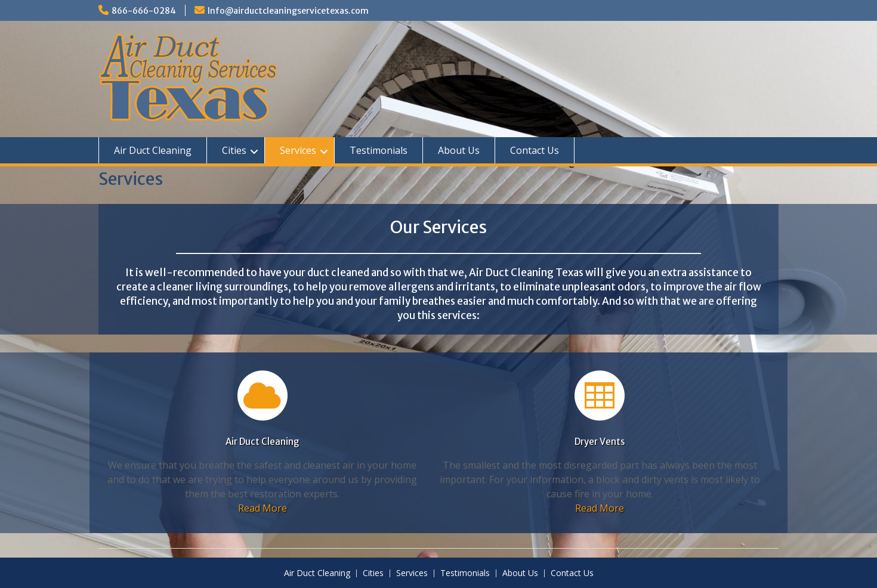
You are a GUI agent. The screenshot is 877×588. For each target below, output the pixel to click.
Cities (234, 150)
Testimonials (379, 150)
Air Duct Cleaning (153, 150)
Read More (263, 508)
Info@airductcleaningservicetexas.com (288, 11)
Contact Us (535, 150)
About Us (459, 150)
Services (298, 150)
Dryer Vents (600, 442)
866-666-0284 (144, 11)
